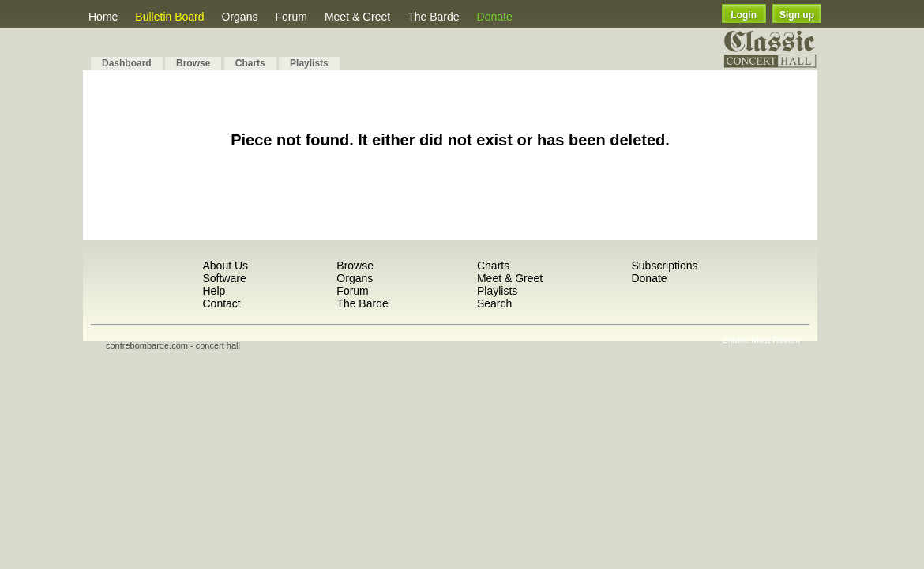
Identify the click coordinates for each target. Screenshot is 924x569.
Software (224, 278)
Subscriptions (664, 266)
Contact (221, 303)
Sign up (797, 15)
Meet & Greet (357, 17)
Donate (495, 17)
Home (103, 17)
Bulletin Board (169, 17)
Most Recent (776, 340)
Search (494, 303)
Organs (240, 17)
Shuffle (735, 340)
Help (214, 291)
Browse (193, 63)
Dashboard (127, 63)
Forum (291, 17)
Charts (250, 63)
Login (744, 15)
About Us (225, 266)
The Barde (433, 17)
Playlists (309, 63)
